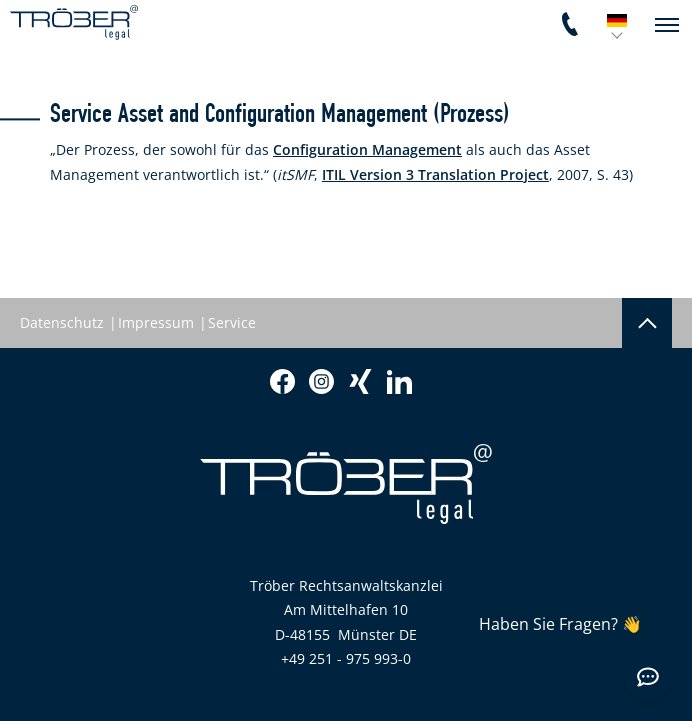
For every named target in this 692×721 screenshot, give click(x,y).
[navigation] (667, 25)
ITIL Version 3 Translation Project (435, 174)
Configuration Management (367, 149)
